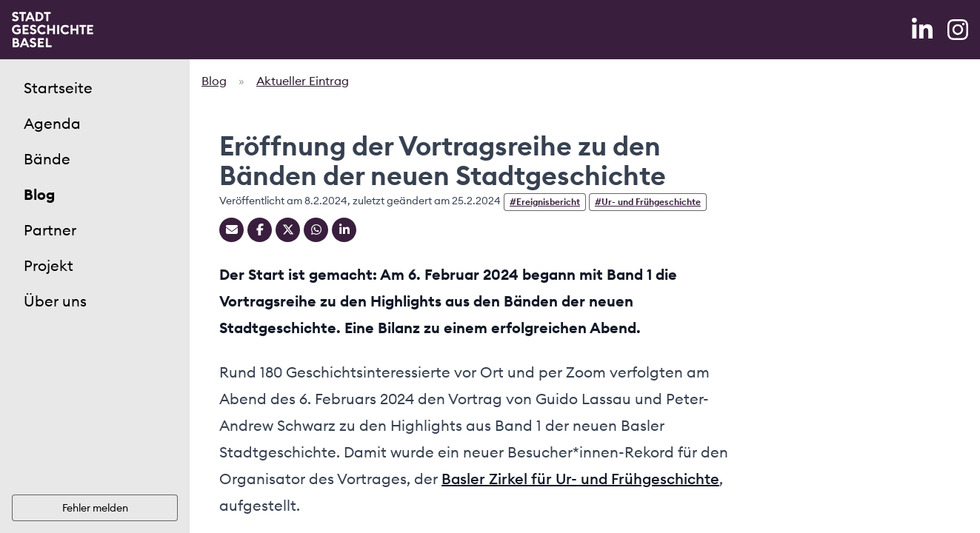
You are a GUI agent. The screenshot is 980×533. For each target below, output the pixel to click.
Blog (39, 194)
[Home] (53, 30)
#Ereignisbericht (545, 202)
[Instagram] (958, 30)
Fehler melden (95, 508)
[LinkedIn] (924, 30)
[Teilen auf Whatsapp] (316, 230)
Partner (50, 230)
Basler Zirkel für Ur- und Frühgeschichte (580, 479)
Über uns (55, 301)
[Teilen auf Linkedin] (344, 230)
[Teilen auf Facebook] (260, 230)
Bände (47, 159)
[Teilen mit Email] (231, 230)
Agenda (52, 123)
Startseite (58, 88)
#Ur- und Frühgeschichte (648, 202)
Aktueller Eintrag (303, 81)
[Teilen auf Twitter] (288, 230)
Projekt (49, 265)
